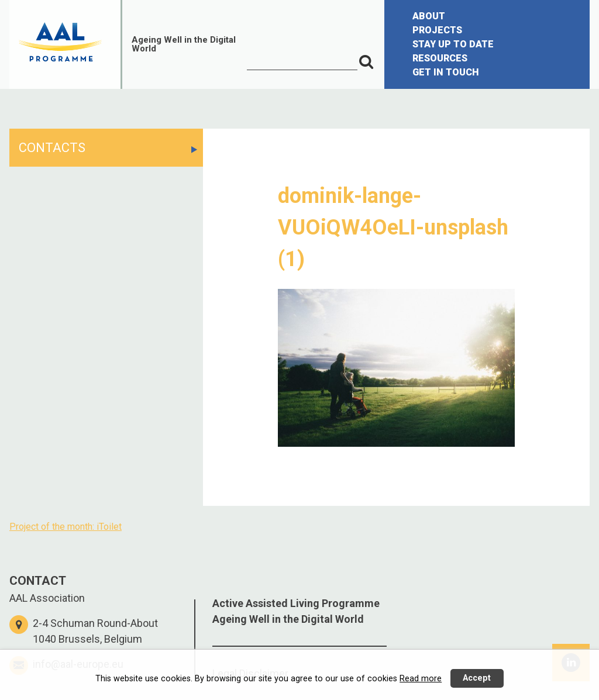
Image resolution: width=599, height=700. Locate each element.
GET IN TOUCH (446, 72)
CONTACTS (52, 148)
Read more (421, 679)
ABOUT (429, 16)
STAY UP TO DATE (453, 44)
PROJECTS (437, 30)
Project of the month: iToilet (66, 527)
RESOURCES (440, 58)
